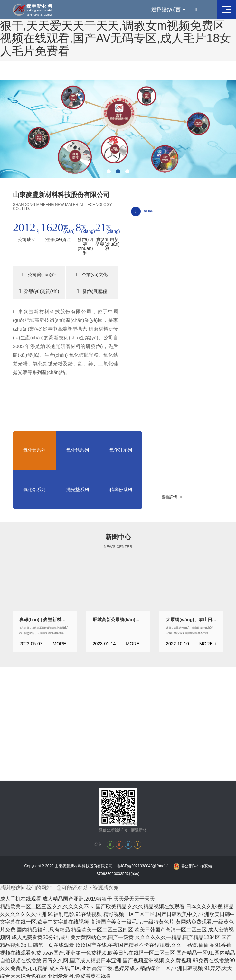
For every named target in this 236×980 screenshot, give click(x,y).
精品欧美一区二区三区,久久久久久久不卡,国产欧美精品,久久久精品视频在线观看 (92, 906)
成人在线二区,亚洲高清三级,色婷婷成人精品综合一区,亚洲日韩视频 (126, 968)
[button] (109, 171)
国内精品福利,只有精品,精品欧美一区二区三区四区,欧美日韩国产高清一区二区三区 (112, 930)
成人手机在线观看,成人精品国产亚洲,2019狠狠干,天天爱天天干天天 (77, 899)
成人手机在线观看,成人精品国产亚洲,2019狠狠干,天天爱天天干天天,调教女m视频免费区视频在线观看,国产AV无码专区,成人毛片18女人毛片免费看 (115, 32)
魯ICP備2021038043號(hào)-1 (143, 866)
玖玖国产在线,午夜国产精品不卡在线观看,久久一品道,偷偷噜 (145, 945)
